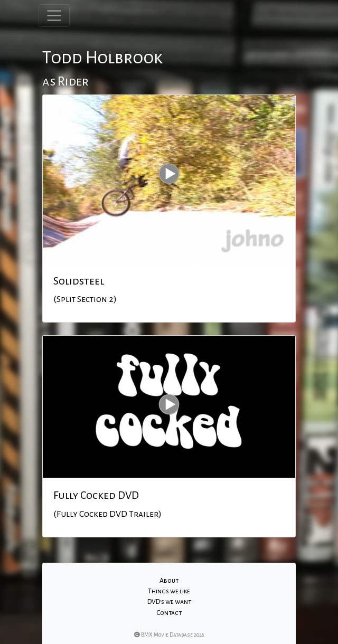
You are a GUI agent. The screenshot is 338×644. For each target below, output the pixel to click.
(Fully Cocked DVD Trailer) (107, 514)
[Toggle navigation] (54, 16)
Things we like (169, 591)
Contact (169, 613)
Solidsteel (79, 281)
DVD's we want (169, 602)
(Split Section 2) (85, 299)
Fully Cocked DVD (96, 495)
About (169, 581)
